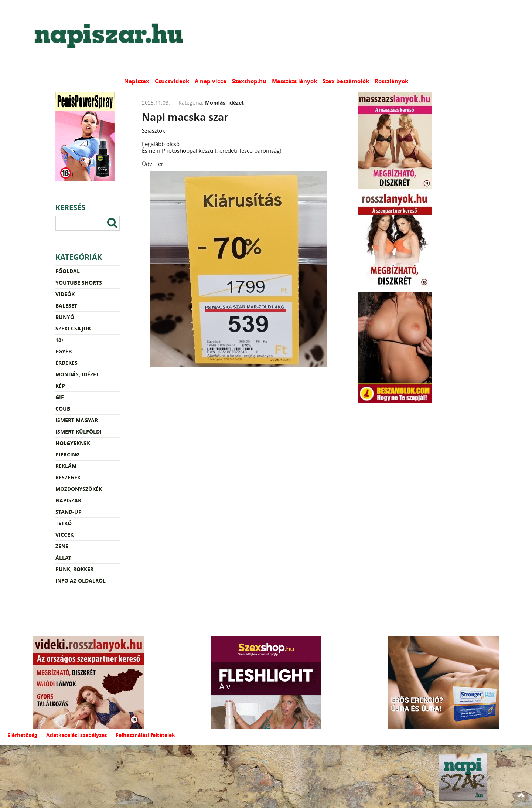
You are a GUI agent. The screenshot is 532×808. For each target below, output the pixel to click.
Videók (65, 294)
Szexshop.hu (249, 81)
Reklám (66, 466)
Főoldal (68, 271)
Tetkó (64, 523)
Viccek (64, 535)
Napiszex (137, 81)
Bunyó (65, 317)
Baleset (66, 305)
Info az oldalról (81, 580)
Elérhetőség (22, 735)
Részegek (68, 477)
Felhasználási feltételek (145, 735)
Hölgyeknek (73, 443)
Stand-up (69, 512)
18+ (60, 340)
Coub (63, 409)
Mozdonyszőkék (79, 489)
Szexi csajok (73, 328)
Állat (63, 558)
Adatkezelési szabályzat (76, 735)
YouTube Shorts (79, 283)
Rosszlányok (391, 81)
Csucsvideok (172, 81)
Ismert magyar (77, 420)
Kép (60, 386)
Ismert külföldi (79, 432)
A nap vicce (211, 81)
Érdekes (66, 363)
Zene (62, 546)
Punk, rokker (74, 569)
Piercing (68, 454)
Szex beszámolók (346, 81)
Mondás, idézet (77, 374)
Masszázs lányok (294, 81)
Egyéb (64, 351)
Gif (60, 397)
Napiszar (68, 500)
